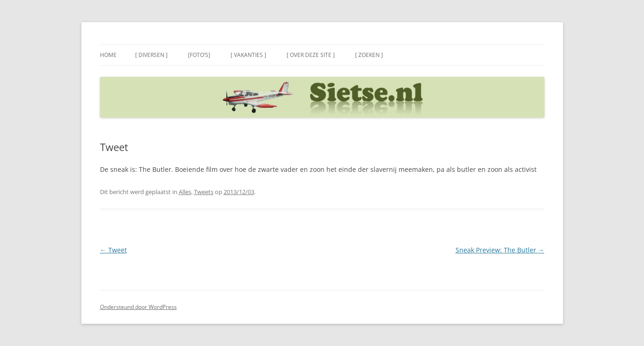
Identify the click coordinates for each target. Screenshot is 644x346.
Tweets (204, 192)
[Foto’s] (199, 55)
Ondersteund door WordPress (138, 307)
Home (108, 55)
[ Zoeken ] (369, 55)
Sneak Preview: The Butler (500, 250)
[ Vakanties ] (248, 55)
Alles (185, 192)
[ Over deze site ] (311, 55)
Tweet (113, 250)
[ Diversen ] (151, 55)
